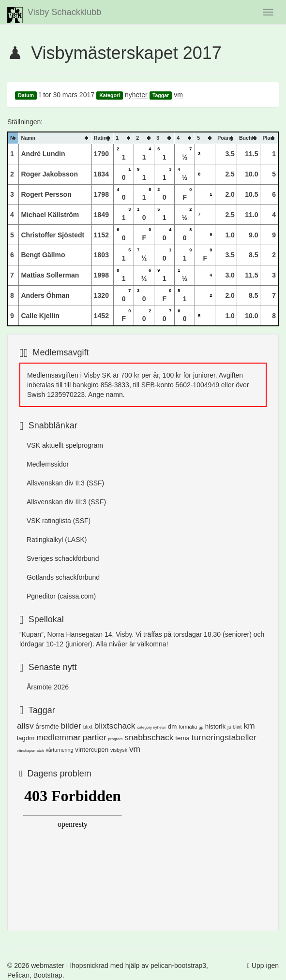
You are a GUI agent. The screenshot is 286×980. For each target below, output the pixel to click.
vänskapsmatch (30, 751)
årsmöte (47, 726)
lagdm (26, 738)
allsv (25, 726)
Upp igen (265, 965)
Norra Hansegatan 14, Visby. (90, 634)
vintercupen (92, 750)
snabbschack (149, 737)
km (249, 726)
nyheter (136, 95)
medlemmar (58, 737)
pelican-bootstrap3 (178, 965)
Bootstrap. (49, 975)
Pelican (18, 975)
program (116, 739)
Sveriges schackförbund (63, 558)
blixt (88, 727)
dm (173, 726)
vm (178, 95)
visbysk (119, 750)
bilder (71, 726)
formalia (188, 727)
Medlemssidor (48, 464)
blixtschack (115, 726)
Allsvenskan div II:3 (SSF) (65, 483)
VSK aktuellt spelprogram (65, 445)
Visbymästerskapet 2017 (126, 53)
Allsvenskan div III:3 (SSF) (66, 502)
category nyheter (151, 727)
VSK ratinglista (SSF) (59, 521)
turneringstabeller (224, 737)
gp (201, 727)
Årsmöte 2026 (48, 687)
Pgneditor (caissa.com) (61, 596)
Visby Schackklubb (54, 15)
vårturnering (59, 750)
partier (95, 737)
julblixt (235, 727)
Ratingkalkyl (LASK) (57, 540)
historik (215, 726)
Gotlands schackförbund (63, 577)
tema (182, 738)
